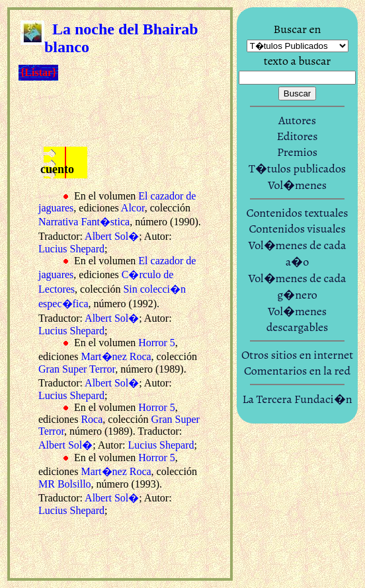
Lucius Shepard (71, 249)
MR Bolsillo (65, 484)
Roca (92, 419)
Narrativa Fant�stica (84, 222)
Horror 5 (157, 343)
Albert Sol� (112, 236)
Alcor (133, 208)
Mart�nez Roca (116, 356)
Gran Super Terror (77, 369)
